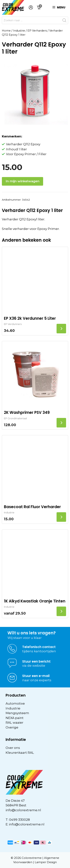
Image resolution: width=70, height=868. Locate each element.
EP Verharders (37, 31)
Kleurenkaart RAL (20, 753)
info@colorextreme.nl (23, 810)
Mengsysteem (17, 713)
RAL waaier (14, 723)
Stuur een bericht (36, 661)
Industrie (19, 31)
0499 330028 (20, 820)
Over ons (13, 748)
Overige (12, 727)
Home (6, 31)
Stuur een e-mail (36, 676)
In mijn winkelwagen (22, 181)
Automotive (15, 703)
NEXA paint (15, 718)
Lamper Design (46, 862)
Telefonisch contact (39, 647)
